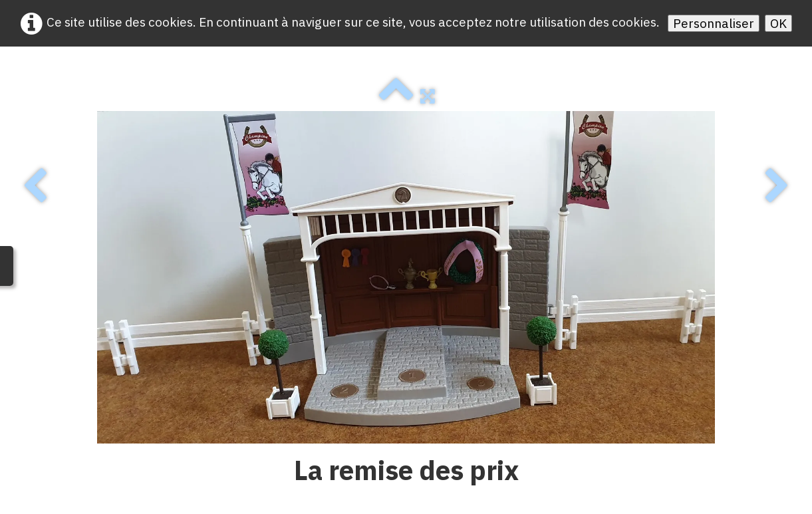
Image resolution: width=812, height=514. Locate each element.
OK (778, 23)
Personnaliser (714, 23)
